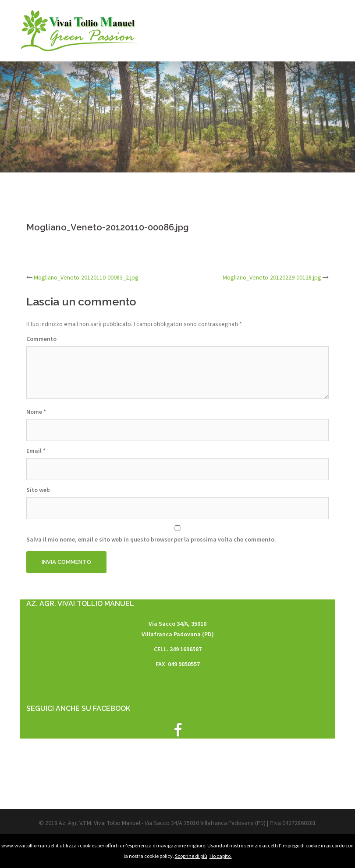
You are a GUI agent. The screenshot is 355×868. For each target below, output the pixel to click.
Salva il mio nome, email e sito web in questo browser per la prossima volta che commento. (151, 539)
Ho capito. (221, 856)
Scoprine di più (191, 856)
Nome (36, 412)
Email (36, 451)
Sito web (38, 490)
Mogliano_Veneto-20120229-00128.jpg (272, 277)
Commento (41, 339)
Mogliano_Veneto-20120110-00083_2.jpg (86, 277)
